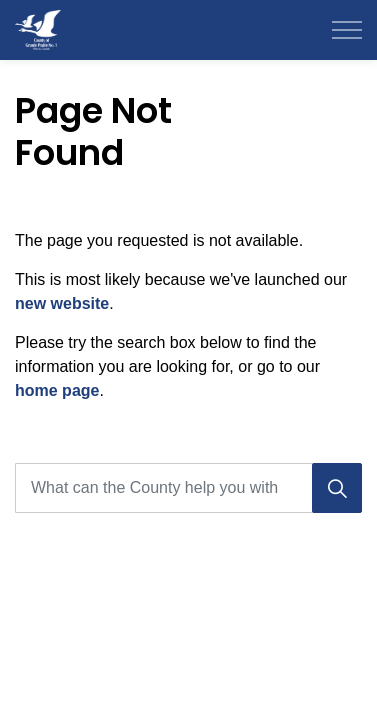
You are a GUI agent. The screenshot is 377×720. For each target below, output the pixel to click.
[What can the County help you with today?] (188, 488)
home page (57, 390)
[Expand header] (347, 30)
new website (62, 303)
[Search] (337, 488)
